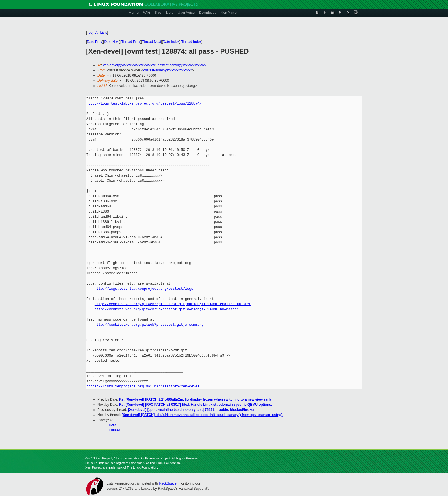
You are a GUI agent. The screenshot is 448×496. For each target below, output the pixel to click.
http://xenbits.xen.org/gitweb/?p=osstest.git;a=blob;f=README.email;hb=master (173, 304)
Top (90, 33)
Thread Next (151, 42)
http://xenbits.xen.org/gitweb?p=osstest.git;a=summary (149, 325)
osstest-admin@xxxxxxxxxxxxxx (182, 65)
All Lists (101, 33)
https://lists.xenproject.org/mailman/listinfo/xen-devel (143, 386)
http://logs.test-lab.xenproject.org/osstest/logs (144, 289)
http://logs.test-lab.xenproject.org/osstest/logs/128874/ (144, 104)
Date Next (112, 42)
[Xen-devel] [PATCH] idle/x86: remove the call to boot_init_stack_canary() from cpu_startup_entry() (202, 415)
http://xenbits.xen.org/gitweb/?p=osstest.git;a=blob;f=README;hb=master (167, 309)
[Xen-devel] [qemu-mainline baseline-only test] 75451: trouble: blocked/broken (192, 410)
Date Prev (94, 42)
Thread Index (192, 42)
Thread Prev (131, 42)
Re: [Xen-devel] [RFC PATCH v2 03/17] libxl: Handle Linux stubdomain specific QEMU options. (196, 405)
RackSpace (168, 483)
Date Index (171, 42)
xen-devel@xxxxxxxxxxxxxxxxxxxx (129, 65)
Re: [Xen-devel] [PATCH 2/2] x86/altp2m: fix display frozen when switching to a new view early (195, 399)
